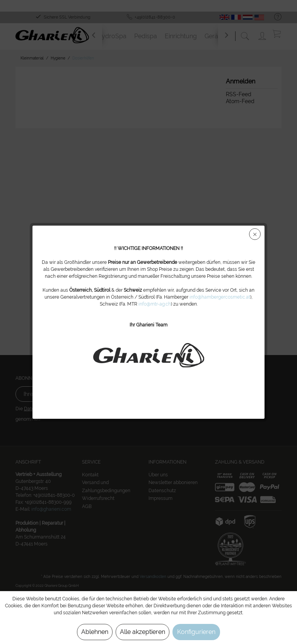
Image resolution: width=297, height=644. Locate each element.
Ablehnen (95, 632)
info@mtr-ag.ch (155, 304)
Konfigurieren (196, 632)
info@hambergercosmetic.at (220, 297)
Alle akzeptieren (143, 632)
